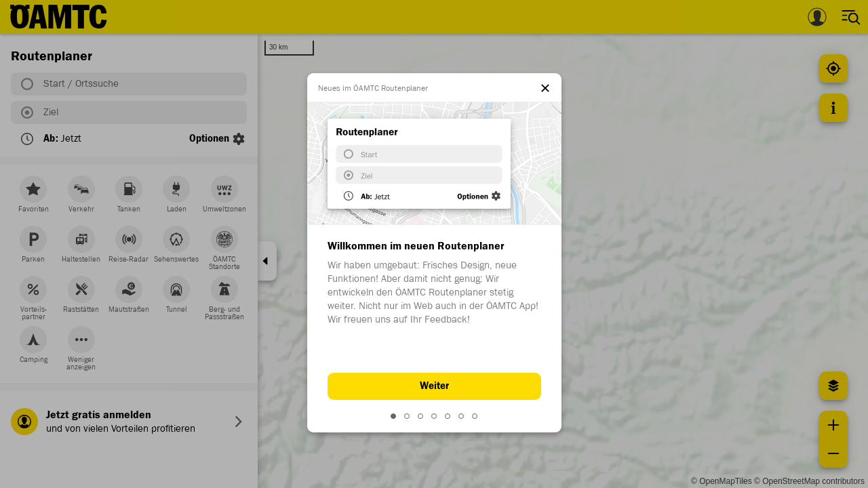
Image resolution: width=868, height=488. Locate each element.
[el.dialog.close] (545, 89)
